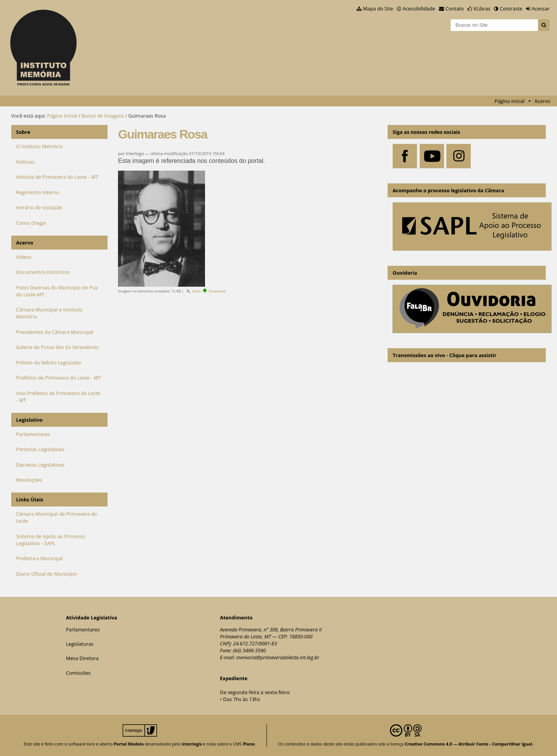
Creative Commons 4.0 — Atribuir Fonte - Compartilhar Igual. (469, 744)
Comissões (78, 673)
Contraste (511, 9)
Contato (455, 9)
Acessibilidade (419, 9)
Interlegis (192, 744)
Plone (249, 744)
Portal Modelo (129, 744)
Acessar (541, 9)
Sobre (23, 132)
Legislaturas (79, 644)
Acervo (542, 101)
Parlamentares (83, 629)
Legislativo (30, 420)
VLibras (482, 9)
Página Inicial (509, 101)
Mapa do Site (378, 9)
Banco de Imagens (103, 116)
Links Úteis (30, 499)
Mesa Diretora (82, 658)
